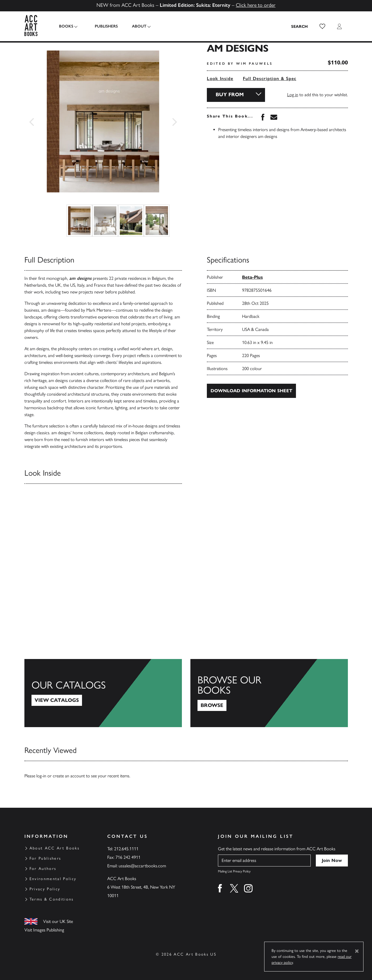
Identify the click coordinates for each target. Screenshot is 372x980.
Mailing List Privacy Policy (234, 871)
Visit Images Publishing (44, 930)
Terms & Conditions (52, 899)
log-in (41, 776)
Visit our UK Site (58, 921)
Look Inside (220, 78)
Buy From (230, 95)
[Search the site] (300, 26)
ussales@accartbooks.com (142, 866)
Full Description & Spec (270, 78)
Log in (293, 95)
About (136, 26)
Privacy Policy (45, 889)
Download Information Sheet (251, 391)
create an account (69, 776)
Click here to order (256, 5)
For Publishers (45, 858)
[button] (322, 26)
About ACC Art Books (54, 848)
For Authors (43, 869)
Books (66, 26)
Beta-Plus (252, 277)
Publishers (103, 26)
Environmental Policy (53, 879)
